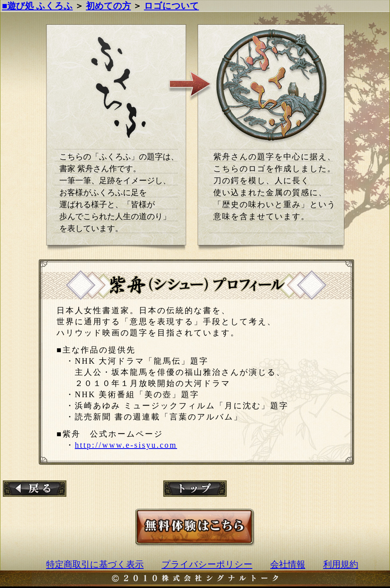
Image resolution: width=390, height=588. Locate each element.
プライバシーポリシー (207, 564)
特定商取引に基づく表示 (95, 564)
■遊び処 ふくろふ (37, 6)
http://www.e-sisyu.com (126, 445)
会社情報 (288, 564)
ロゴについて (172, 6)
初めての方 (108, 6)
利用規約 (341, 564)
